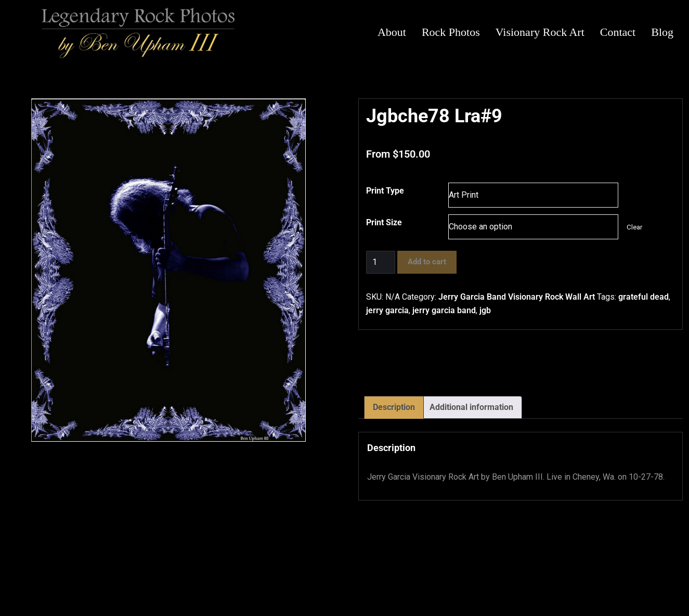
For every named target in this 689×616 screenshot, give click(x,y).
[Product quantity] (381, 262)
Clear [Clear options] (634, 227)
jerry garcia (387, 310)
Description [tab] (394, 407)
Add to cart (427, 262)
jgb (485, 310)
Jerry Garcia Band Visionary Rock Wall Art (517, 297)
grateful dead (643, 297)
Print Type (385, 191)
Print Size (384, 222)
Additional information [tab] (471, 407)
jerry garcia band (444, 310)
